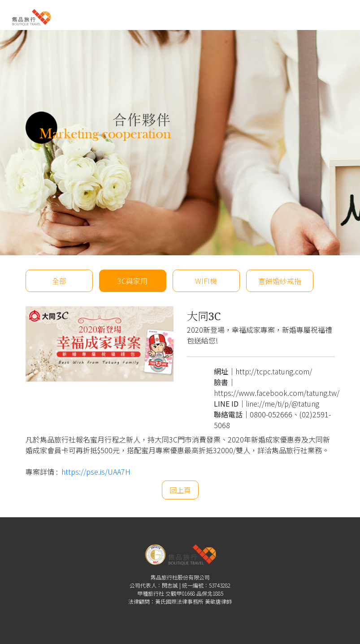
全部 (59, 281)
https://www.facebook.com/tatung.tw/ (277, 393)
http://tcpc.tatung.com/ (274, 371)
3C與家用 (132, 281)
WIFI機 (206, 281)
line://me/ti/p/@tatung (282, 404)
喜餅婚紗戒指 (280, 281)
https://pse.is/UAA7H (96, 472)
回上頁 (180, 490)
